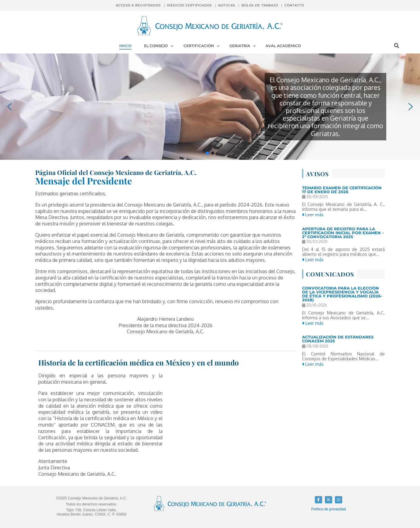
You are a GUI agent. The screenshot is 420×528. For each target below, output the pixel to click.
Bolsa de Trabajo (260, 5)
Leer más (313, 214)
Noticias (227, 5)
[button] (9, 107)
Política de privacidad (329, 509)
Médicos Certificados (189, 5)
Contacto (294, 5)
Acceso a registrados (138, 5)
